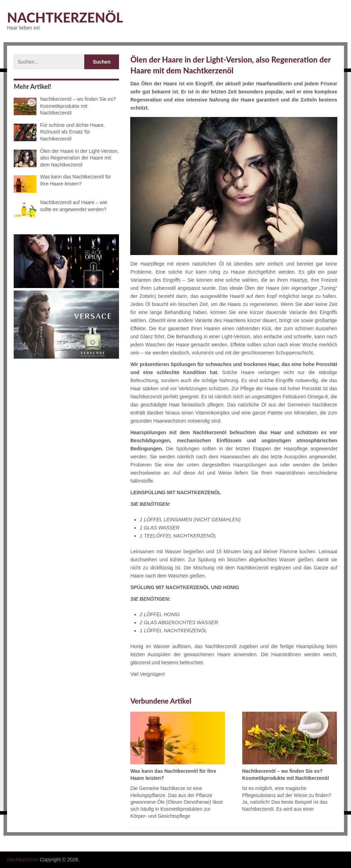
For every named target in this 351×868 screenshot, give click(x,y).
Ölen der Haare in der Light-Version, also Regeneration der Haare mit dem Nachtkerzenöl (66, 158)
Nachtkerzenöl (65, 17)
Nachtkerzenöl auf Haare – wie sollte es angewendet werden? (60, 206)
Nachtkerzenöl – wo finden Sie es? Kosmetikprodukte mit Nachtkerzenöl (65, 106)
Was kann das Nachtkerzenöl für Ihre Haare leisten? (62, 181)
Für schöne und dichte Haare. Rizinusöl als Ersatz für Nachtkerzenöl (59, 132)
